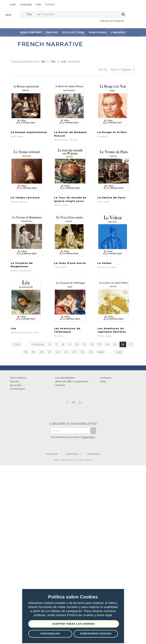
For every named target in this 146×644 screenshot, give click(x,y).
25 (83, 355)
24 (74, 355)
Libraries (118, 32)
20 (41, 355)
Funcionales (50, 634)
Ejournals (16, 388)
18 (26, 355)
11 (84, 348)
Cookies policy (93, 457)
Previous (38, 348)
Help (103, 385)
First (17, 348)
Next (101, 355)
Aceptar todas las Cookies (74, 624)
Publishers (98, 32)
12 (92, 348)
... (26, 348)
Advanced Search (112, 21)
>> (93, 434)
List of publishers (65, 381)
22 (58, 355)
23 (66, 355)
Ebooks (52, 32)
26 (91, 355)
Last (119, 355)
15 (115, 348)
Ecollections (73, 32)
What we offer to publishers (72, 385)
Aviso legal (104, 615)
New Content (31, 32)
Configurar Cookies (96, 634)
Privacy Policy (88, 440)
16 (123, 348)
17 (131, 348)
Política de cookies (81, 615)
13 (100, 348)
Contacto (106, 381)
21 (50, 355)
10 (77, 348)
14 (108, 348)
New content (18, 381)
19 (33, 355)
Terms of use (52, 457)
